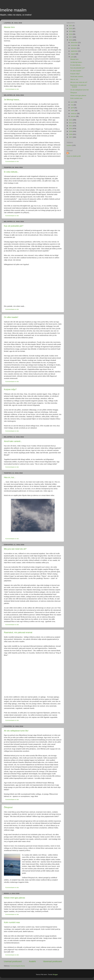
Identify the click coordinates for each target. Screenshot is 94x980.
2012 (71, 123)
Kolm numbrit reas (12, 922)
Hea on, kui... (10, 477)
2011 (71, 126)
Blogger (55, 974)
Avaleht (32, 961)
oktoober (74, 48)
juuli (72, 57)
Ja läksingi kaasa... (12, 100)
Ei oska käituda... (11, 172)
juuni (72, 102)
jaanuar (73, 116)
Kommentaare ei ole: (12, 89)
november (74, 45)
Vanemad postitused (52, 961)
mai (72, 105)
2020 (71, 29)
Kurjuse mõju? (10, 389)
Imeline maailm (13, 10)
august (73, 54)
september (74, 51)
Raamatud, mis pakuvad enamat (18, 632)
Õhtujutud (8, 807)
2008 (71, 134)
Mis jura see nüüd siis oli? (15, 549)
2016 (71, 40)
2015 (71, 120)
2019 (71, 31)
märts (73, 111)
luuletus (69, 145)
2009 (71, 131)
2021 (71, 26)
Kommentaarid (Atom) (18, 966)
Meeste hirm (9, 27)
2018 (71, 34)
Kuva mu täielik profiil (74, 156)
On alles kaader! (11, 317)
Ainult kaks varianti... (13, 441)
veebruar (74, 113)
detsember (74, 42)
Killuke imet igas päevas (14, 898)
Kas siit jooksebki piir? (14, 226)
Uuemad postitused (13, 961)
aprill (72, 108)
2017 (71, 37)
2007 (71, 137)
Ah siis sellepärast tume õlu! (16, 731)
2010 (71, 129)
